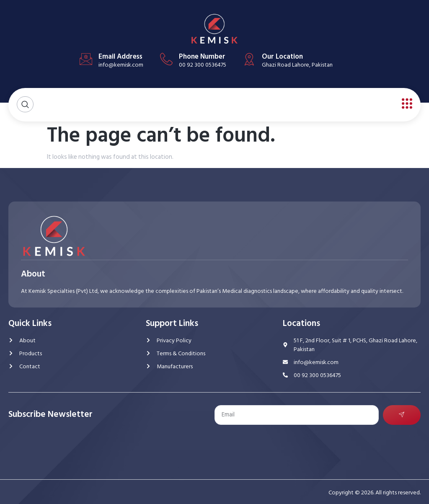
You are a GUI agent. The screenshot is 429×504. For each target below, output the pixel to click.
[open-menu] (405, 104)
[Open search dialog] (25, 105)
